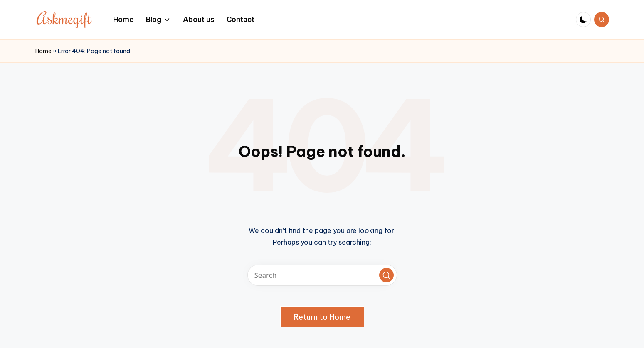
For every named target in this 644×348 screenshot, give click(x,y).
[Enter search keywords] (322, 275)
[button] (386, 275)
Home (43, 51)
